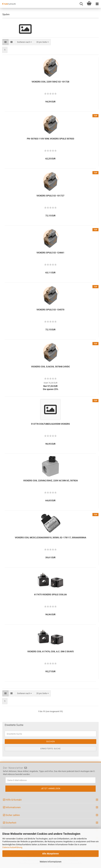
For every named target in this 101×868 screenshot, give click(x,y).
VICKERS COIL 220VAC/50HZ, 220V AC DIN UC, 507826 (50, 481)
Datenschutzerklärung (12, 847)
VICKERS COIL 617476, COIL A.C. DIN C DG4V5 (50, 651)
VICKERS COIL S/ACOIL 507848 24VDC (50, 367)
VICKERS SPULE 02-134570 (50, 310)
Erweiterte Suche (51, 749)
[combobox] (24, 42)
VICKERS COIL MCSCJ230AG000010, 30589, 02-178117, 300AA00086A (50, 538)
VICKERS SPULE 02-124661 (50, 253)
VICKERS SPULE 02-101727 (50, 196)
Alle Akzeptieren (50, 854)
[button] (5, 42)
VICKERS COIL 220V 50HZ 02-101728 (50, 82)
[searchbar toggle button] (81, 4)
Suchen (51, 742)
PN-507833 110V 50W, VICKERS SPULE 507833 (50, 139)
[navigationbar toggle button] (97, 4)
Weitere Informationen (51, 862)
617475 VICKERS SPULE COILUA (50, 594)
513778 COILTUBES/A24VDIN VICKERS (50, 424)
